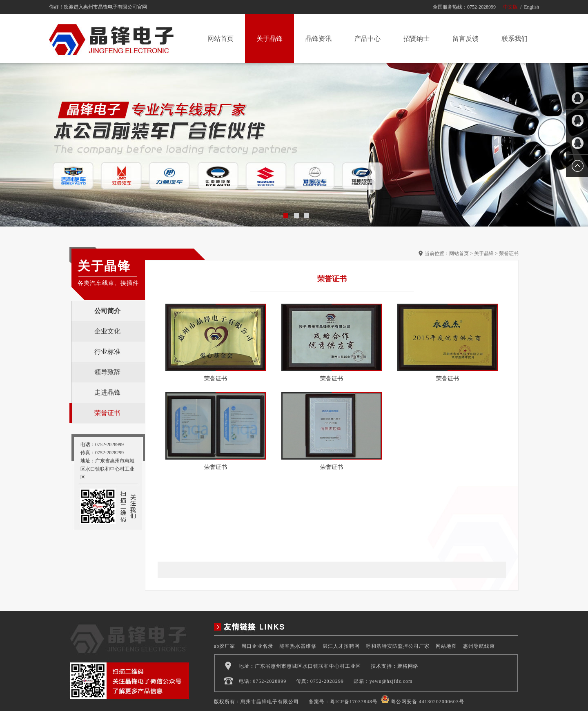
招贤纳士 (416, 39)
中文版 (510, 7)
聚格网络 (408, 666)
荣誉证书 (107, 413)
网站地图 (446, 646)
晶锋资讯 (318, 39)
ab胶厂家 (225, 646)
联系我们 (514, 39)
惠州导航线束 (479, 646)
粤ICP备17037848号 (354, 702)
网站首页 (220, 39)
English (531, 7)
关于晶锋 (269, 39)
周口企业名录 (257, 646)
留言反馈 (465, 39)
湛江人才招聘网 (341, 646)
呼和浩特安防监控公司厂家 (398, 646)
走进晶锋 (107, 392)
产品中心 (367, 39)
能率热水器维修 (298, 646)
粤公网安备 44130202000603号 (423, 699)
